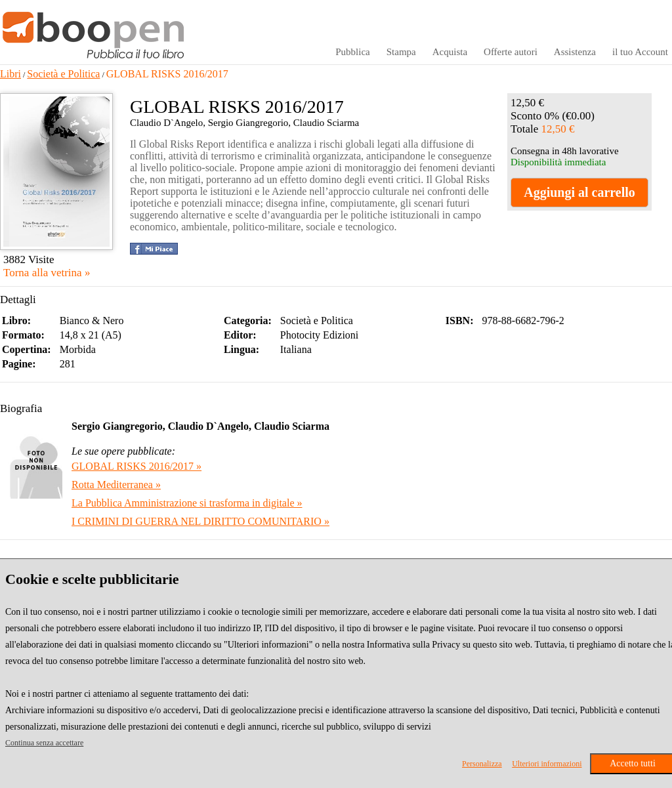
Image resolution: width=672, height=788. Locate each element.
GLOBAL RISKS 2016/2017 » (136, 466)
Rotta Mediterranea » (116, 485)
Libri (10, 74)
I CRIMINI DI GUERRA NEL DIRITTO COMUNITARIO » (200, 521)
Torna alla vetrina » (47, 273)
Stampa (401, 52)
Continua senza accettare (44, 743)
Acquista (450, 52)
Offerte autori (511, 52)
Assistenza (575, 52)
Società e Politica (63, 74)
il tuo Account (640, 52)
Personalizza (482, 764)
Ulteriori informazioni (547, 764)
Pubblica (353, 52)
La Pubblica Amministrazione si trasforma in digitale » (187, 503)
